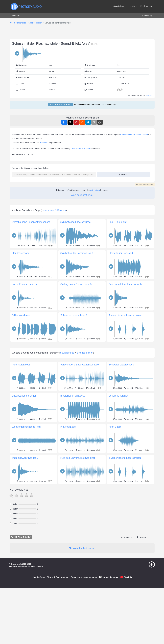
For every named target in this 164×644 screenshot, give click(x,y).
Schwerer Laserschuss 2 (74, 315)
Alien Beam (115, 462)
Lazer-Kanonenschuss (24, 284)
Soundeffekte (126, 135)
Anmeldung (147, 16)
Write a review (21, 572)
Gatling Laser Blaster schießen (77, 284)
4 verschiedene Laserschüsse (125, 315)
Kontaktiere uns (110, 612)
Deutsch (15, 16)
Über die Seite (38, 612)
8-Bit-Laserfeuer (21, 315)
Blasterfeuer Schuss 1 (72, 430)
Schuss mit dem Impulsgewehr (126, 284)
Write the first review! (82, 583)
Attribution (95, 190)
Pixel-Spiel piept (118, 222)
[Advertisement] (82, 360)
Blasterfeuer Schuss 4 (121, 253)
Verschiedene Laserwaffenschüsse (31, 222)
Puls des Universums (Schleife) (78, 493)
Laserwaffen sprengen (24, 430)
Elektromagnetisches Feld (26, 462)
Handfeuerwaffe (21, 253)
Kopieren (122, 174)
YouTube (128, 612)
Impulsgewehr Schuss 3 (25, 493)
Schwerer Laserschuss (121, 399)
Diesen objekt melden (145, 184)
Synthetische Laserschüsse (75, 222)
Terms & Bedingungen (58, 612)
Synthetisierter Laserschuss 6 (77, 253)
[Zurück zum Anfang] (145, 602)
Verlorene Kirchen (119, 430)
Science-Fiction (141, 135)
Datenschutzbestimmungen (84, 612)
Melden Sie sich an (60, 105)
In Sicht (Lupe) (68, 462)
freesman (149, 95)
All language (127, 572)
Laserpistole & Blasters (81, 149)
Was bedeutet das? (82, 195)
